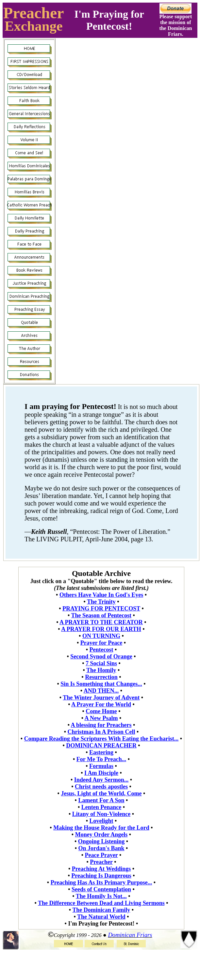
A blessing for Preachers (101, 725)
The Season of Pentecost (101, 615)
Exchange (34, 26)
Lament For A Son (101, 800)
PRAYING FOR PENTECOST (101, 609)
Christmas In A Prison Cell (101, 732)
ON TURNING (101, 636)
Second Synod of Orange (101, 656)
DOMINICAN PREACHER (101, 746)
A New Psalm (101, 718)
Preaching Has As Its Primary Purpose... (101, 882)
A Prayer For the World (101, 704)
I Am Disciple (101, 773)
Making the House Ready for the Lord (101, 828)
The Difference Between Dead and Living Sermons (101, 903)
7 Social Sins (101, 663)
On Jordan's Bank (101, 848)
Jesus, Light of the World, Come (101, 793)
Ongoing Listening (101, 841)
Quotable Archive (101, 573)
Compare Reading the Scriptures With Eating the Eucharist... (101, 739)
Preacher (34, 13)
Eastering (101, 752)
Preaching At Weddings (101, 869)
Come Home (101, 711)
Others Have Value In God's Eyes (101, 595)
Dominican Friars (130, 935)
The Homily (101, 670)
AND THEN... (101, 691)
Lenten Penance (101, 807)
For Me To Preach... (101, 759)
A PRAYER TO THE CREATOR (101, 622)
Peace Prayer (101, 855)
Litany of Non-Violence (101, 814)
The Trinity (101, 602)
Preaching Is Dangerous (101, 876)
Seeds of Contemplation (101, 889)
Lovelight (101, 821)
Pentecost (101, 650)
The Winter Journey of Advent (101, 698)
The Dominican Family (101, 910)
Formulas (101, 766)
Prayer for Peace (101, 643)
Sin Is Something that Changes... (101, 684)
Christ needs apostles (101, 787)
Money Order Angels (101, 835)
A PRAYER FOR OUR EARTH (101, 629)
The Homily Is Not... (101, 896)
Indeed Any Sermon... (101, 780)
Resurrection (101, 677)
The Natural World (101, 917)
